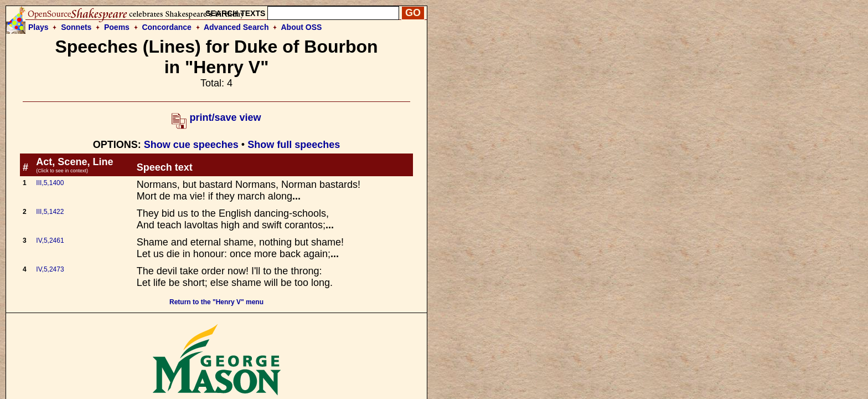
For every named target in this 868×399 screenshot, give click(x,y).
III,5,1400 (50, 183)
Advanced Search (236, 27)
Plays (38, 27)
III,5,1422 (50, 212)
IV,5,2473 (50, 269)
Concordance (166, 27)
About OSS (302, 27)
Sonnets (76, 27)
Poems (117, 27)
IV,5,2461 (50, 241)
